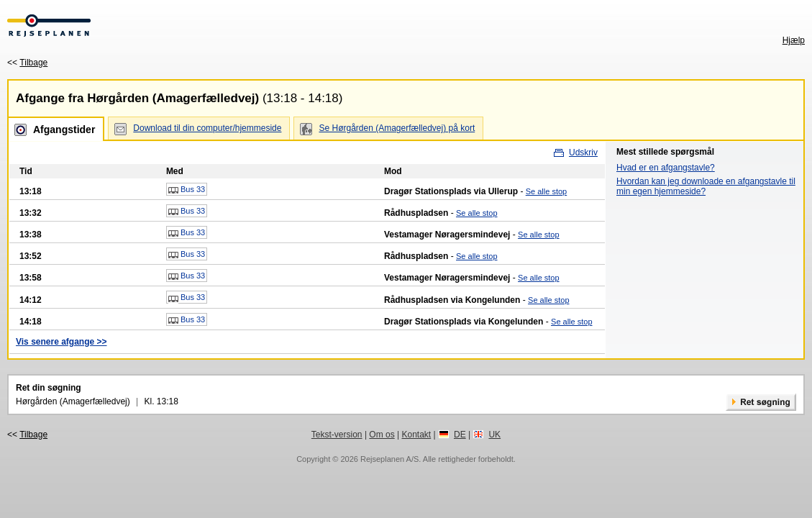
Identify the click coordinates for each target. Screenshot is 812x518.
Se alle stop (546, 191)
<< (27, 63)
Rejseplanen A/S (389, 459)
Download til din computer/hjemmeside (207, 128)
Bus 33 (187, 190)
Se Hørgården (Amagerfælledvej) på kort (397, 128)
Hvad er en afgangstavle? (666, 168)
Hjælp (794, 40)
